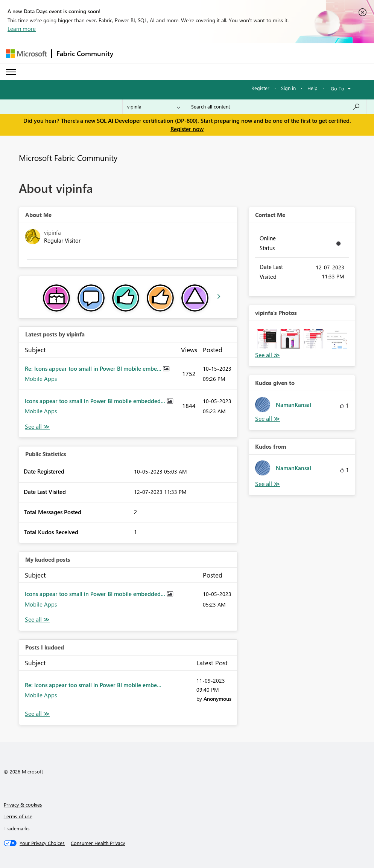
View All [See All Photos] (268, 355)
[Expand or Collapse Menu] (11, 72)
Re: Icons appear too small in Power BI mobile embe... (94, 368)
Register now (187, 129)
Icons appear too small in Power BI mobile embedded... (96, 401)
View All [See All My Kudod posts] (37, 620)
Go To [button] (338, 88)
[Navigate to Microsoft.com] (26, 54)
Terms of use (18, 816)
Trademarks (17, 828)
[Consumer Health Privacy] (98, 843)
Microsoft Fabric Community (68, 157)
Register (260, 88)
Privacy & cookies (23, 805)
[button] (267, 339)
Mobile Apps (41, 379)
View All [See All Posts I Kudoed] (37, 714)
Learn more (22, 29)
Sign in (288, 88)
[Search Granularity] (154, 107)
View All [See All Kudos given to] (268, 419)
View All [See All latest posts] (37, 427)
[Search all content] (276, 107)
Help (312, 88)
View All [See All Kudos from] (268, 484)
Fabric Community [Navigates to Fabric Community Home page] (85, 53)
